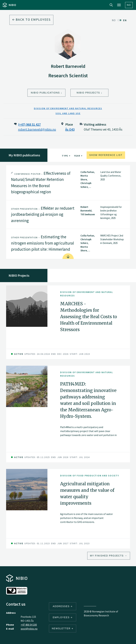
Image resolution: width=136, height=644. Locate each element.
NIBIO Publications (45, 93)
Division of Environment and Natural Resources (68, 108)
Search (111, 5)
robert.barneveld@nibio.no (37, 129)
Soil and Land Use (68, 113)
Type (66, 156)
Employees (63, 617)
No (129, 5)
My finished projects (107, 556)
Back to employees (31, 19)
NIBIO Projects (88, 93)
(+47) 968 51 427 (29, 124)
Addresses (63, 606)
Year (78, 156)
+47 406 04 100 (29, 625)
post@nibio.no (29, 629)
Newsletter (63, 628)
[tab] (68, 183)
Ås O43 (70, 129)
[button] (68, 183)
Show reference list (106, 155)
